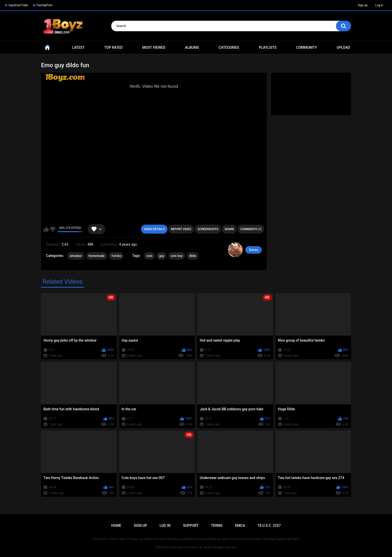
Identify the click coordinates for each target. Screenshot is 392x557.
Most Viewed (154, 47)
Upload (343, 47)
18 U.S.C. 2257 (269, 526)
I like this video (46, 229)
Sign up (363, 5)
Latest (78, 47)
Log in (379, 5)
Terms (217, 526)
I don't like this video (53, 229)
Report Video (181, 229)
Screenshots (208, 229)
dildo (193, 256)
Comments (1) (251, 229)
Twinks (116, 256)
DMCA (240, 526)
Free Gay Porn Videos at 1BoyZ (191, 547)
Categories (229, 47)
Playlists (268, 47)
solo (149, 256)
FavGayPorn (44, 5)
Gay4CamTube (18, 5)
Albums (192, 47)
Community (307, 47)
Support (191, 526)
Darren (253, 250)
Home (47, 48)
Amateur (76, 256)
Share (229, 229)
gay (161, 256)
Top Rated (113, 47)
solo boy (177, 256)
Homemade (97, 256)
